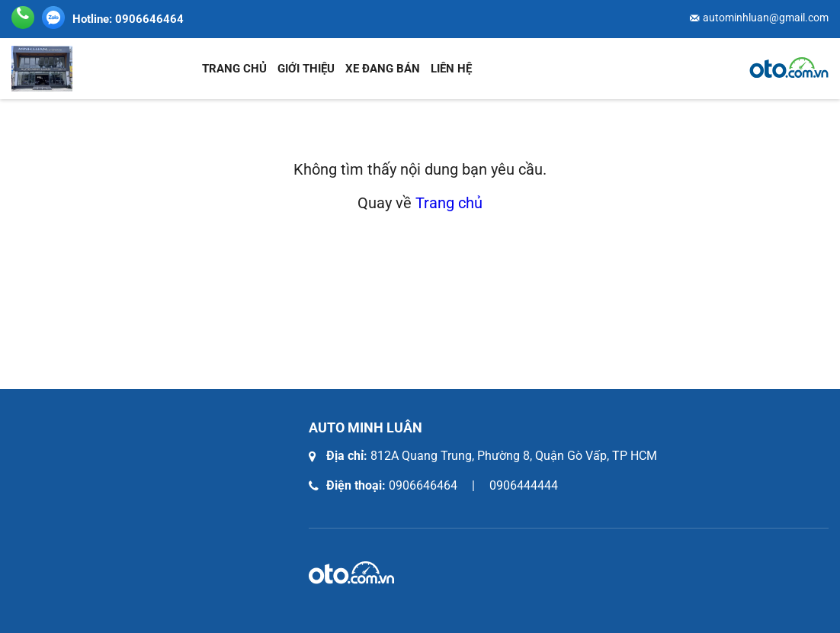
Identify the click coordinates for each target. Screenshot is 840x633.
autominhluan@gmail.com (766, 18)
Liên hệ (451, 69)
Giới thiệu (306, 69)
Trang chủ (234, 69)
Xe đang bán (383, 69)
